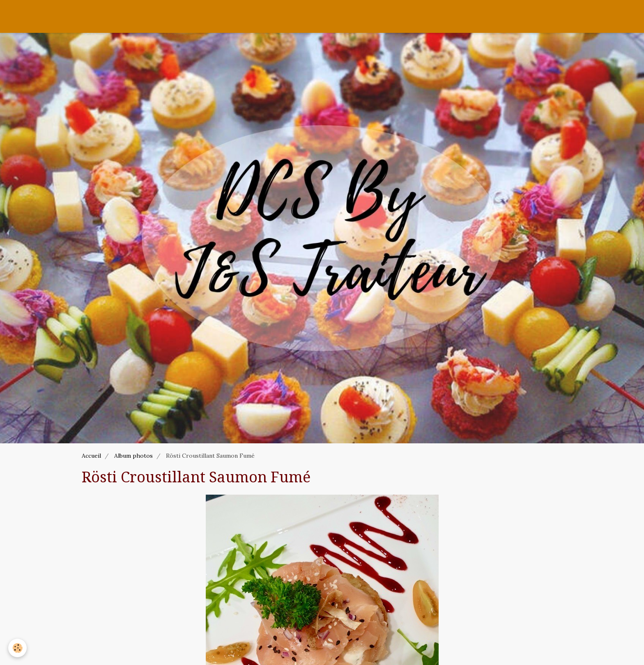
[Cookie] (17, 648)
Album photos (133, 456)
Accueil (91, 456)
